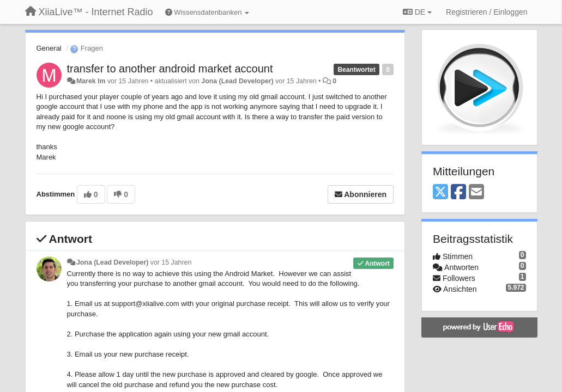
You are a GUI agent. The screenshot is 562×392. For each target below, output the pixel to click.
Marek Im (91, 81)
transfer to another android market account (170, 69)
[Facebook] (458, 192)
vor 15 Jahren (171, 262)
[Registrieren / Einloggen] (487, 12)
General (49, 48)
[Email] (476, 192)
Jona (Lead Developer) (237, 81)
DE (417, 12)
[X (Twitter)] (440, 192)
